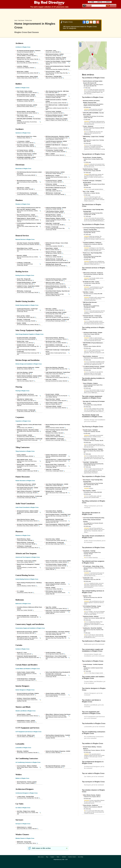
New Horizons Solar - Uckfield (53, 341)
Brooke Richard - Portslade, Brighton (92, 157)
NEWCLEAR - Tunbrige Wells (24, 842)
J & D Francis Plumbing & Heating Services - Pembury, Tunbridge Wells (94, 229)
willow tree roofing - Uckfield (53, 283)
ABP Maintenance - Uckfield (53, 176)
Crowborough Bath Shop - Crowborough (27, 616)
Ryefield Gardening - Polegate (91, 169)
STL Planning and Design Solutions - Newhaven (29, 51)
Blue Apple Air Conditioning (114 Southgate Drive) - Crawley (94, 402)
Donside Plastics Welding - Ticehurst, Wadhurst (92, 748)
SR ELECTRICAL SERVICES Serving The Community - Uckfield (56, 189)
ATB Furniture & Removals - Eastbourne (93, 273)
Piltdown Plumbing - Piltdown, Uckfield (55, 218)
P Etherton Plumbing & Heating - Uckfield (56, 208)
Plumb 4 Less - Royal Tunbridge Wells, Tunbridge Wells (93, 254)
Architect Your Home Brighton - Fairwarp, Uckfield (58, 61)
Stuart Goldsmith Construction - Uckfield (27, 105)
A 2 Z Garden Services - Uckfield (25, 150)
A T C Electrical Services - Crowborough (27, 193)
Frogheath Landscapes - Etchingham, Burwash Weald (92, 182)
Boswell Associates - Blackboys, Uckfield (56, 58)
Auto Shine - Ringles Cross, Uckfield (26, 811)
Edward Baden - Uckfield (52, 248)
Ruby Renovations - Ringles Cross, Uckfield (56, 119)
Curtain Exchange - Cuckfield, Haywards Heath (93, 665)
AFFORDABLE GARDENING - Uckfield (26, 157)
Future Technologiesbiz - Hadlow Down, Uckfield (58, 524)
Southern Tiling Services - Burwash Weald (56, 455)
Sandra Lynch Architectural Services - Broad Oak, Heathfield (58, 67)
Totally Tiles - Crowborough (52, 469)
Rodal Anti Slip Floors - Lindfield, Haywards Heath (58, 460)
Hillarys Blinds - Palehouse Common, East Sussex (58, 714)
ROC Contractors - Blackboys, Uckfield (55, 583)
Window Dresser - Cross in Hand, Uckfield (56, 656)
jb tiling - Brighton (21, 455)
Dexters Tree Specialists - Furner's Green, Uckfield (58, 561)
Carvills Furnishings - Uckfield (53, 653)
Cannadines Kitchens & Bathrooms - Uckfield (28, 367)
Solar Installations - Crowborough (54, 345)
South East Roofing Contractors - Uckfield (56, 279)
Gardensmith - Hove (88, 578)
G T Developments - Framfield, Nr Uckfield (56, 95)
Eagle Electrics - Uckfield (23, 188)
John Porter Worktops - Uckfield (25, 372)
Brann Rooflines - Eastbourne (91, 356)
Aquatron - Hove (87, 596)
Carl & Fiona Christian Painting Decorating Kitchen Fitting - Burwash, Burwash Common (94, 520)
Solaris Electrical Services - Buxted (26, 519)
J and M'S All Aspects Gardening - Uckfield (56, 141)
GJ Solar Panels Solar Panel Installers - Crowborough (27, 351)
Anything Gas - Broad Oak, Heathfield (92, 628)
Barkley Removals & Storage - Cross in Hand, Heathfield (57, 244)
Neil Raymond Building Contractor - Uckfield (57, 115)
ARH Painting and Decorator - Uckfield (26, 484)
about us (100, 2)
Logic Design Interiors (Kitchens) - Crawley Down (58, 372)
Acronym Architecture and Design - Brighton (28, 693)
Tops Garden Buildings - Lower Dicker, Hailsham (58, 632)
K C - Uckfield (20, 591)
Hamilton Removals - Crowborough (54, 259)
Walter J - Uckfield (50, 154)
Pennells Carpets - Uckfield (52, 394)
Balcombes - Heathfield (23, 751)
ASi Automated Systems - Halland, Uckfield (28, 511)
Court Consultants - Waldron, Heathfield (27, 766)
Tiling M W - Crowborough (23, 469)
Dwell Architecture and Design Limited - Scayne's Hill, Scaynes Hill (93, 82)
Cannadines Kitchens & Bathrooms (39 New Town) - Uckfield (30, 608)
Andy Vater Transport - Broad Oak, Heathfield (28, 243)
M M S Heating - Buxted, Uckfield (54, 591)
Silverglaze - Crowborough (23, 320)
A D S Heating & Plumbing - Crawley (92, 606)
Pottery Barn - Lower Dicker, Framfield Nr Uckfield (58, 611)
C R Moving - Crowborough (24, 263)
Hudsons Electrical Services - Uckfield (55, 172)
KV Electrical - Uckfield (51, 184)
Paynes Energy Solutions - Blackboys (55, 338)
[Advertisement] (60, 14)
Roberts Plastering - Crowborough (25, 543)
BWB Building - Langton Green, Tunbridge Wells (94, 138)
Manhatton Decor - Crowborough (54, 491)
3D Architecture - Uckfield (23, 61)
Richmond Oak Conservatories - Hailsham (27, 632)
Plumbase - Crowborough (52, 227)
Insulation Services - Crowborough (26, 345)
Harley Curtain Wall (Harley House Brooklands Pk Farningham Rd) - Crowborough (58, 673)
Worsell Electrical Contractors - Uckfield (27, 181)
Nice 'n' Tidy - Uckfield (89, 192)
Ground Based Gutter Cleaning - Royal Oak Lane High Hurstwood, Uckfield (58, 292)
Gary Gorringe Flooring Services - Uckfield (27, 403)
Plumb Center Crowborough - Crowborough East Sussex (58, 351)
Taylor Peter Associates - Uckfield (25, 54)
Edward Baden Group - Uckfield (25, 248)
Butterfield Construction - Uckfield (25, 100)
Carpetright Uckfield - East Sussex (25, 394)
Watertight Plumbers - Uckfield (53, 215)
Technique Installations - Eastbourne (92, 243)
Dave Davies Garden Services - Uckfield (27, 154)
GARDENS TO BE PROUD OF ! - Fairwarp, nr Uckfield (57, 146)
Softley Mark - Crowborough (53, 223)
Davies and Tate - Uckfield (23, 316)
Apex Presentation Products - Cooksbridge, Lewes (58, 515)
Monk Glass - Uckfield (51, 309)
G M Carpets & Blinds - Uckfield (53, 406)
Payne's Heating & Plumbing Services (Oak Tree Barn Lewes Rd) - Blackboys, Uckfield (29, 209)
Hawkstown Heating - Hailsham (91, 616)
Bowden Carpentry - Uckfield (53, 435)
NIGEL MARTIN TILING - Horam (25, 460)
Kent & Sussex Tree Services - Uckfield (55, 568)
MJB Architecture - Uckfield (24, 58)
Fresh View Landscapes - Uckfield (25, 145)
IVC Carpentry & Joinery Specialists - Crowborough (30, 439)
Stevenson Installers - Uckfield (24, 435)
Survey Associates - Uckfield (53, 72)
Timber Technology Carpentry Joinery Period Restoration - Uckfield (57, 431)
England (52, 857)
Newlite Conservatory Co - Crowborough (27, 637)
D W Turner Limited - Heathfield (53, 112)
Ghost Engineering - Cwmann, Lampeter (27, 782)
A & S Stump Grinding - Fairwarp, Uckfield (56, 564)
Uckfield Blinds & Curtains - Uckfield (26, 721)
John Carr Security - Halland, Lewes (26, 735)
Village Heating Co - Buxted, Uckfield (26, 218)
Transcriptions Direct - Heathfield (54, 511)
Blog (47, 857)
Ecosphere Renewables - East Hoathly (26, 338)
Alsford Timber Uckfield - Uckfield (54, 403)
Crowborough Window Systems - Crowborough (57, 320)
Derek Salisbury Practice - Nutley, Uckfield (27, 76)
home (93, 2)
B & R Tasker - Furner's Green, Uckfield (27, 561)
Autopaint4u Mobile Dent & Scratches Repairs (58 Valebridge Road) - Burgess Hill (58, 263)
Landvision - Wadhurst (22, 66)
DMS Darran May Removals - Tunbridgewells (90, 303)
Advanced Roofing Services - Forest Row (56, 286)
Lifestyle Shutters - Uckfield (24, 714)
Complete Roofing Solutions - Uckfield (26, 283)
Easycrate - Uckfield (22, 255)
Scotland (64, 857)
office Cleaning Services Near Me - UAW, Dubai (57, 91)
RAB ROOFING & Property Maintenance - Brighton (93, 344)
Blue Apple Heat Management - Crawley (55, 766)
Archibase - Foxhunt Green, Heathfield (26, 698)
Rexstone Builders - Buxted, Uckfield (26, 112)
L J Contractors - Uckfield (23, 141)
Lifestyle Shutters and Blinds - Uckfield (55, 693)
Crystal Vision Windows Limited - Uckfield (56, 312)
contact (108, 2)
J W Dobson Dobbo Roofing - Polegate (93, 333)
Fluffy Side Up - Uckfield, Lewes (25, 399)
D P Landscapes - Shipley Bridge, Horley (93, 566)
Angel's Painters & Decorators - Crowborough (28, 491)
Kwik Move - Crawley (88, 292)
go (108, 6)
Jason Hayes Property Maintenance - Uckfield (57, 484)
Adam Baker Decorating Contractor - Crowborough (29, 496)
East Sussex (21, 20)
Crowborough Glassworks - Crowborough (27, 309)
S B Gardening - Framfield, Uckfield (54, 150)
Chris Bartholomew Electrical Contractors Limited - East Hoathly (30, 173)
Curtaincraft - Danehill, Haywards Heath (27, 656)
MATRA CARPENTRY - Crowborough (55, 439)
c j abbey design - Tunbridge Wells (25, 797)
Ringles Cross (29, 20)
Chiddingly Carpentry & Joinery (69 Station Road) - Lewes (29, 425)
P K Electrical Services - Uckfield (54, 181)
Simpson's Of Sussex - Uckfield (53, 252)
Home (16, 20)
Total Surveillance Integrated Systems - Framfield (58, 735)
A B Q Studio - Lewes (51, 51)
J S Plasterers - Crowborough (24, 546)
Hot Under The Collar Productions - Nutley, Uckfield (30, 524)
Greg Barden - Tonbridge (89, 551)
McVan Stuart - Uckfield (23, 72)
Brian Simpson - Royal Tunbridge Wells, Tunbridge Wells (93, 481)
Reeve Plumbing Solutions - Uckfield (26, 215)
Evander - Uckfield (21, 323)
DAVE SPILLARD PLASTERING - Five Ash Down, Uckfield (29, 120)
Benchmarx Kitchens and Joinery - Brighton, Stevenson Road (92, 102)
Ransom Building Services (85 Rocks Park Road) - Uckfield (58, 425)
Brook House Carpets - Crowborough (26, 410)
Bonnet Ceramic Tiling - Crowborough (55, 465)
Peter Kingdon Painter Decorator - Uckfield (27, 488)
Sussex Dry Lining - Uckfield (53, 539)
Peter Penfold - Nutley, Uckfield (25, 91)
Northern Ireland (72, 857)
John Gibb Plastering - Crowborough (55, 543)
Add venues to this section (41, 848)
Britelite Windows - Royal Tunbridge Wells (56, 637)
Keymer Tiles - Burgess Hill (24, 279)
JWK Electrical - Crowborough (53, 193)
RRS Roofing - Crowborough (24, 291)
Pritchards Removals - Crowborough (92, 316)
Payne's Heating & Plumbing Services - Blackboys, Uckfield (29, 584)
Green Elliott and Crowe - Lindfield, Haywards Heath (57, 106)
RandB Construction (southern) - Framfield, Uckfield (56, 101)
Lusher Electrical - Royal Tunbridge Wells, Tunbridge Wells (94, 210)
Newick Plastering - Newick (24, 539)
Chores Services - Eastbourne (91, 805)
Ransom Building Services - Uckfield (26, 95)
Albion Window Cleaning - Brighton (92, 795)
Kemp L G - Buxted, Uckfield (53, 376)
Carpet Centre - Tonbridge (90, 439)
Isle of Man (81, 857)
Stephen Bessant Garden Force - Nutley (27, 136)
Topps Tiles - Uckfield (51, 607)
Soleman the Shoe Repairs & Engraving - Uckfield (58, 751)
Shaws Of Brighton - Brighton (91, 383)
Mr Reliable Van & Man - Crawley (91, 282)
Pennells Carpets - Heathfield (90, 430)
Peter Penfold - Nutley (22, 115)
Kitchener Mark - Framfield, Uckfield (26, 465)
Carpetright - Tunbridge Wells (90, 462)
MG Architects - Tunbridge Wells (54, 76)
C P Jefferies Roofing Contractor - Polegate (94, 367)
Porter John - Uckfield (51, 380)
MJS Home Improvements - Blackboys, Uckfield (57, 136)
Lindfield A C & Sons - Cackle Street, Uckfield (28, 286)
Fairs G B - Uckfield (22, 380)
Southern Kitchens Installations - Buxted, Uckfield (29, 376)
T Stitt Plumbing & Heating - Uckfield (55, 211)
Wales (58, 857)
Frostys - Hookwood (88, 126)
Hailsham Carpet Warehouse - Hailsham (93, 449)
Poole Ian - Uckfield (50, 588)
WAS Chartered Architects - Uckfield (55, 54)
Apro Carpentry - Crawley (89, 491)
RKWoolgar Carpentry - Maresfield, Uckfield (28, 430)
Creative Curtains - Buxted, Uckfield (26, 672)
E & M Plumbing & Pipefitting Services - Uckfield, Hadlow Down (29, 224)
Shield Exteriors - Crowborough (54, 316)
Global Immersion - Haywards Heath (55, 519)
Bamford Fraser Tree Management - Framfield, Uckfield (28, 565)
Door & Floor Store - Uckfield (53, 399)
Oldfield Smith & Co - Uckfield (24, 827)
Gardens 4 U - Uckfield (51, 255)
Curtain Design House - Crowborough (26, 679)
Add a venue (41, 857)
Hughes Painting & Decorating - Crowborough (57, 488)
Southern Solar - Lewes (23, 341)
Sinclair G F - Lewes (22, 653)
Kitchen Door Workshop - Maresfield (55, 367)
